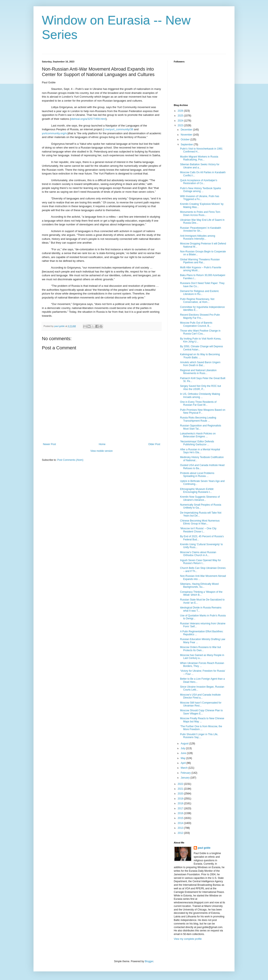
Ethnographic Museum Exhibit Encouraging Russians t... (197, 491)
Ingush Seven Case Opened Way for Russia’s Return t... (200, 562)
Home (102, 444)
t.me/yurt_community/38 (118, 129)
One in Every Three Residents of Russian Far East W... (198, 403)
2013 (181, 828)
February (186, 773)
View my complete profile (188, 939)
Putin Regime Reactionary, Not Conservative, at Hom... (197, 301)
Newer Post (49, 444)
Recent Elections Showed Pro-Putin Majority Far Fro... (200, 316)
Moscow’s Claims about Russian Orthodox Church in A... (198, 554)
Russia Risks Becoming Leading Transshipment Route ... (198, 419)
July (183, 748)
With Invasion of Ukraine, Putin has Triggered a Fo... (200, 198)
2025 (181, 116)
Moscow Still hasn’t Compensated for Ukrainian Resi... (201, 704)
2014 (181, 823)
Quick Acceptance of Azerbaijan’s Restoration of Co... (199, 182)
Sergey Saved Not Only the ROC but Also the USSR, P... (200, 387)
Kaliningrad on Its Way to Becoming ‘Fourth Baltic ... (200, 356)
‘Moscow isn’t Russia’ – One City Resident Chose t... (198, 530)
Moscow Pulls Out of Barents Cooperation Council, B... (196, 324)
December (187, 130)
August (185, 744)
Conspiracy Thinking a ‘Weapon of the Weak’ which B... (201, 593)
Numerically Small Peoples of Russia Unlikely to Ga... (201, 506)
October (186, 139)
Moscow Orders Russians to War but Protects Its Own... (200, 649)
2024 (181, 121)
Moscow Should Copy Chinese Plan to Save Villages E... (201, 712)
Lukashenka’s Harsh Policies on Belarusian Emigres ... (198, 435)
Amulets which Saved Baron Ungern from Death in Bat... (200, 364)
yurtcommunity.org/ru (55, 133)
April (184, 763)
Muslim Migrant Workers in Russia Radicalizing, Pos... (199, 158)
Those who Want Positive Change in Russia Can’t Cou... (200, 332)
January (186, 778)
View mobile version (102, 451)
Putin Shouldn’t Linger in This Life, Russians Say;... (199, 736)
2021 (181, 789)
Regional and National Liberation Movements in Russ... (198, 372)
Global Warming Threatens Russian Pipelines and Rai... (200, 261)
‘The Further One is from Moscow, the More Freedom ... (201, 728)
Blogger (149, 961)
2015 (181, 818)
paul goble (204, 848)
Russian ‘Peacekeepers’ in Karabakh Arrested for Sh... (201, 229)
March (185, 768)
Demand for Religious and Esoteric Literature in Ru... (199, 293)
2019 (181, 799)
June (184, 753)
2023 (181, 125)
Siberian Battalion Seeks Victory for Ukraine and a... (200, 166)
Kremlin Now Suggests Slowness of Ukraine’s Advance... (200, 498)
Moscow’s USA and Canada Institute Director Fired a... (200, 696)
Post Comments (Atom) (70, 460)
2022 (181, 784)
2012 (181, 833)
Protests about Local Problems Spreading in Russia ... (197, 475)
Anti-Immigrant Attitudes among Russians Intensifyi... (198, 237)
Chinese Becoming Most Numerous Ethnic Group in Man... (200, 522)
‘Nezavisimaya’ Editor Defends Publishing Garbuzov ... (197, 443)
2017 (181, 808)
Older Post (154, 444)
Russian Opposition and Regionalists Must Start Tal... (201, 427)
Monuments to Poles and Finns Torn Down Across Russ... (200, 213)
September (187, 145)
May (183, 758)
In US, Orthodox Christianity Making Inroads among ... (200, 395)
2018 (181, 803)
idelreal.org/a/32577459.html (88, 119)
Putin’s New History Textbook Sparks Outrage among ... (201, 190)
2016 (181, 813)
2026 (181, 111)
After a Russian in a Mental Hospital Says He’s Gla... (200, 451)
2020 (181, 794)
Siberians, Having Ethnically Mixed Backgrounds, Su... (199, 585)
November (187, 135)
